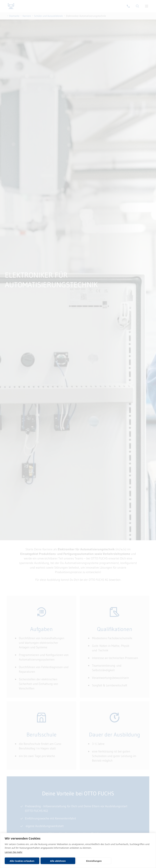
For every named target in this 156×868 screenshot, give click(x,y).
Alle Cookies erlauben (22, 861)
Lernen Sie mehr (14, 852)
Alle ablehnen (58, 861)
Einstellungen (94, 861)
